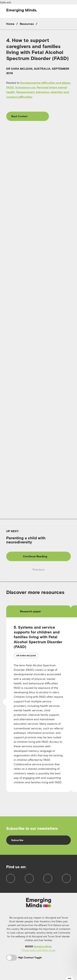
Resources (27, 24)
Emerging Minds (43, 952)
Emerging (22, 10)
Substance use (25, 87)
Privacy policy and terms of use (38, 956)
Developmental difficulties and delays (45, 83)
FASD (10, 87)
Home (10, 24)
